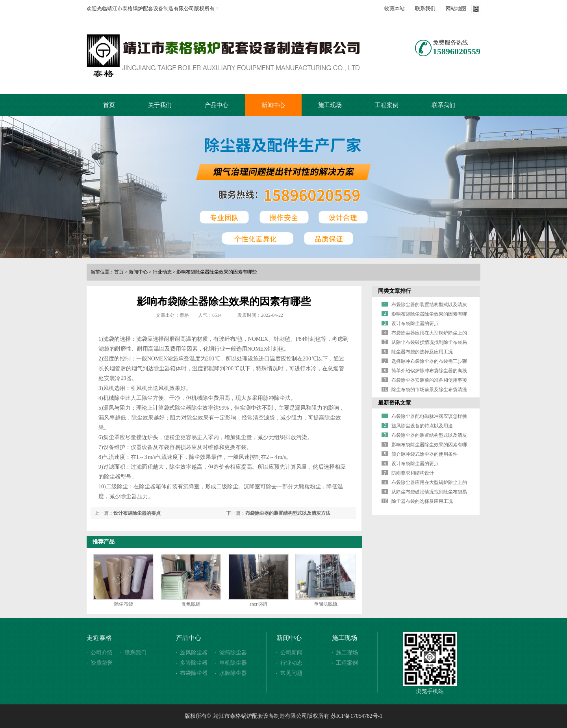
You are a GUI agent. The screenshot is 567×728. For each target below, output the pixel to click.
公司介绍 (102, 653)
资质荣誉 (102, 663)
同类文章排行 (395, 291)
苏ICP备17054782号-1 (357, 716)
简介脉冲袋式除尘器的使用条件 (424, 454)
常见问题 (291, 673)
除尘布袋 (124, 604)
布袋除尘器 (194, 673)
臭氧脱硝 (191, 604)
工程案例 (387, 105)
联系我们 (425, 8)
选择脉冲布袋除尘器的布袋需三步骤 (429, 361)
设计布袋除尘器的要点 (137, 513)
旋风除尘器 (194, 653)
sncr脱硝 (258, 604)
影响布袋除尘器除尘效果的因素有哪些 (217, 272)
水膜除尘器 (233, 673)
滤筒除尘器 (233, 653)
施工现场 (330, 105)
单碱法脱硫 (326, 604)
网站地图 (456, 8)
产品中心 (217, 105)
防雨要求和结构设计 (413, 473)
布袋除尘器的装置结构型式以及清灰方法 (288, 513)
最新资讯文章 (395, 403)
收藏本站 (395, 8)
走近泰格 (99, 638)
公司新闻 (291, 653)
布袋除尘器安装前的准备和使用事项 (429, 380)
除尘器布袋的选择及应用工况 (422, 352)
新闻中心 (273, 105)
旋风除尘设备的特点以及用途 (422, 426)
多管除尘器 (194, 663)
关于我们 (160, 105)
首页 (109, 105)
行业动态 (162, 272)
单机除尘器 (233, 663)
